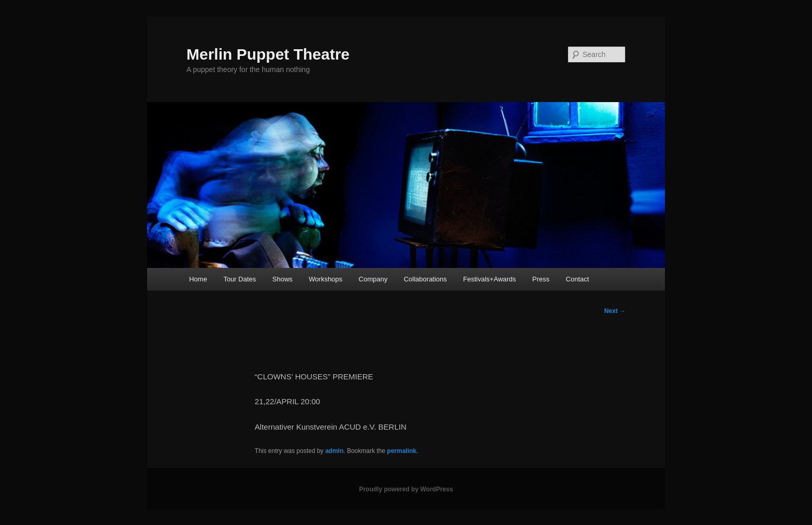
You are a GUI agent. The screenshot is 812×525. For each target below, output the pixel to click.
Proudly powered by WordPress (406, 489)
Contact (578, 279)
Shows (282, 279)
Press (541, 279)
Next (615, 311)
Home (198, 279)
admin (334, 451)
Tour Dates (240, 279)
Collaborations (425, 279)
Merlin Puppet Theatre (268, 54)
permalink (402, 451)
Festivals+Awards (489, 279)
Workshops (325, 279)
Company (373, 279)
